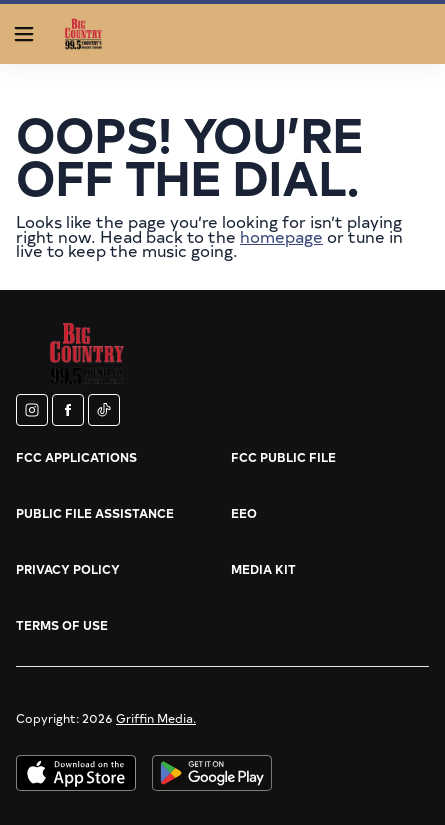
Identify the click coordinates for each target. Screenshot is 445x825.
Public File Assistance (95, 513)
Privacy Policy (68, 569)
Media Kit (263, 569)
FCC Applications (76, 457)
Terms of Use (62, 625)
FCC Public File (283, 457)
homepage (281, 236)
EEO (244, 513)
